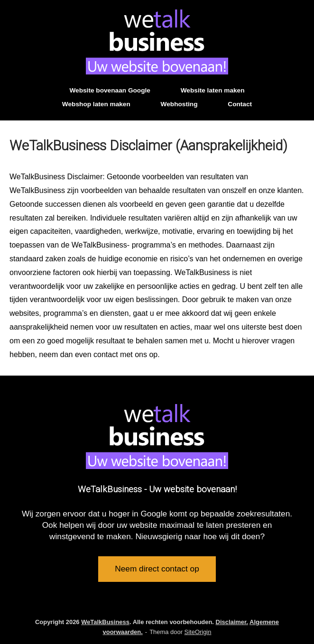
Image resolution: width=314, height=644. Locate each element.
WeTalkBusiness (105, 622)
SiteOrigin (198, 632)
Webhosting (179, 104)
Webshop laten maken (96, 104)
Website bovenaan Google (110, 90)
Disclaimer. (232, 622)
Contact (240, 104)
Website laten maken (213, 90)
